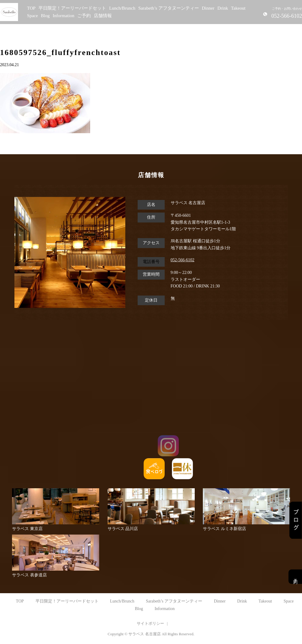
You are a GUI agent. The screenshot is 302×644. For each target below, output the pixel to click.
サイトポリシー (150, 623)
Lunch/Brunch (122, 8)
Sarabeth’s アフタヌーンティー (169, 8)
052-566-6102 (183, 260)
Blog (45, 16)
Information (63, 16)
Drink (223, 8)
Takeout (238, 8)
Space (32, 16)
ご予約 (84, 16)
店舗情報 (103, 16)
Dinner (208, 8)
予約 (295, 577)
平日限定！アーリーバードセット (72, 8)
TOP (31, 8)
